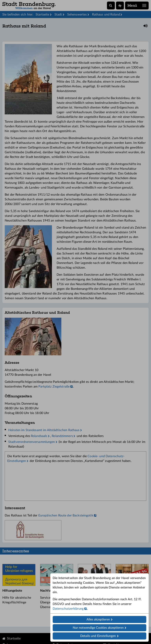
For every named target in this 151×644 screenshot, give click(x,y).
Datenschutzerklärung (68, 609)
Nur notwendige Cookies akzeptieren (98, 628)
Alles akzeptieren (98, 619)
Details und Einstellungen (98, 636)
